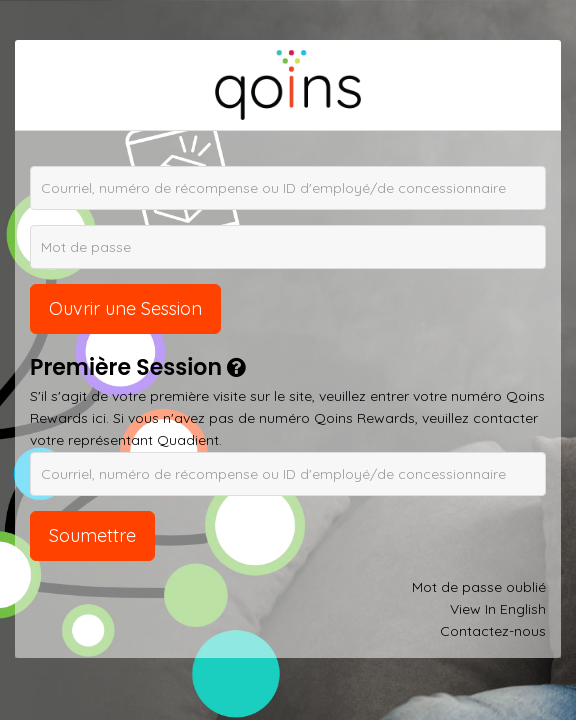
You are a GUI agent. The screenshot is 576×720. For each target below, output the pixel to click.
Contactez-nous (493, 631)
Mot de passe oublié (479, 587)
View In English (498, 609)
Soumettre (92, 535)
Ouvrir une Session (125, 308)
